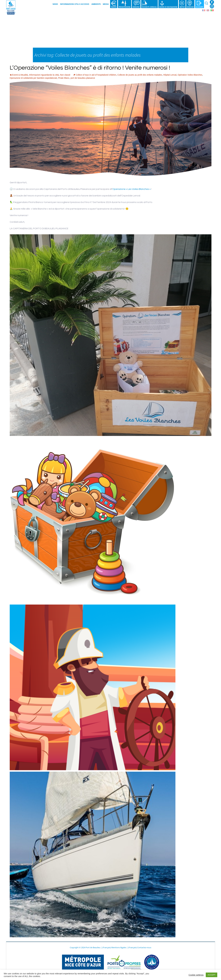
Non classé (65, 75)
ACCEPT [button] (212, 975)
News (55, 4)
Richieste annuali (149, 7)
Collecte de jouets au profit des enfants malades (140, 75)
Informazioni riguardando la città (44, 75)
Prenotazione (125, 7)
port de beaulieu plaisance (83, 78)
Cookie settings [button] (196, 975)
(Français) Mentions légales (114, 947)
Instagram (212, 6)
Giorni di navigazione (168, 7)
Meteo (182, 7)
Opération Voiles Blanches (190, 75)
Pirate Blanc (64, 78)
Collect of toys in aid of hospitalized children (96, 75)
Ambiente (96, 4)
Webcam (190, 7)
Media (106, 4)
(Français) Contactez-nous (140, 947)
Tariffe (114, 7)
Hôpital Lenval (170, 75)
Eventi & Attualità (20, 75)
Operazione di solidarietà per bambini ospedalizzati (33, 78)
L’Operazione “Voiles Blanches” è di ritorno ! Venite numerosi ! (90, 68)
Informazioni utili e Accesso (75, 4)
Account (200, 7)
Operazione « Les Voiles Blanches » (132, 189)
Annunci (136, 7)
